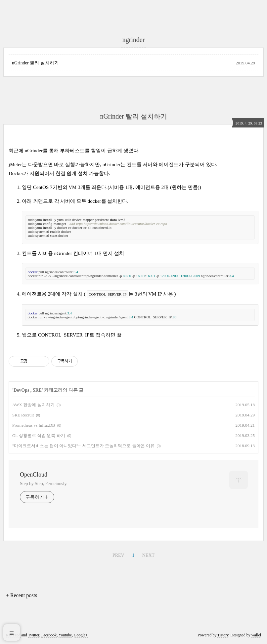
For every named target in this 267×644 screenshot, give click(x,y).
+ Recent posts (22, 595)
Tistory (223, 635)
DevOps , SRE (28, 390)
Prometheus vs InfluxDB (34, 425)
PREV (118, 555)
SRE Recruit (23, 415)
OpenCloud (34, 475)
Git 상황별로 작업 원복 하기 (39, 435)
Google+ (81, 635)
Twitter (34, 635)
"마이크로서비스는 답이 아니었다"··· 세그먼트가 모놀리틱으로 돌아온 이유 (83, 446)
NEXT (148, 555)
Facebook (49, 635)
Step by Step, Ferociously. (44, 484)
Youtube (65, 635)
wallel (256, 635)
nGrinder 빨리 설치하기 (35, 63)
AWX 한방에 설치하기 (33, 405)
